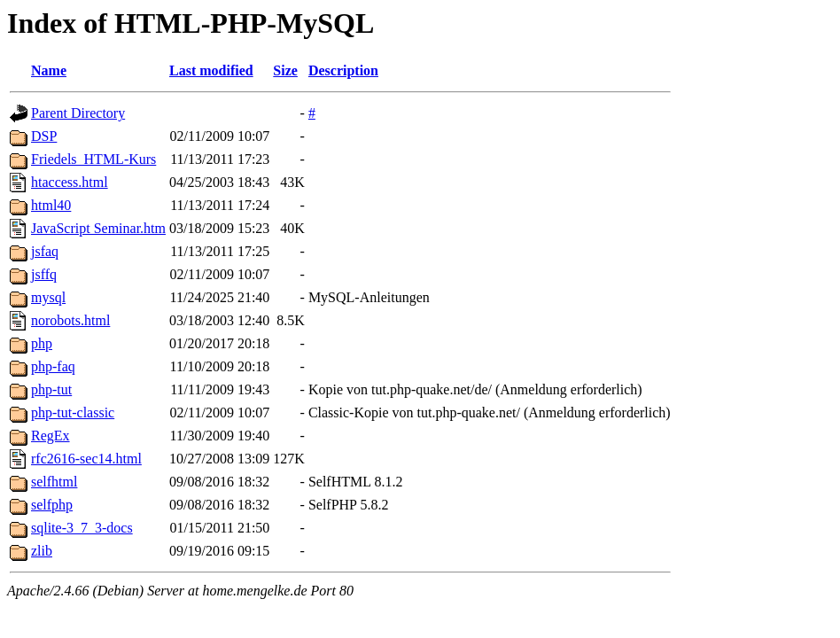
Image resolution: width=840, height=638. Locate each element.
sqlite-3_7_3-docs (82, 528)
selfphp (52, 505)
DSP (44, 136)
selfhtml (54, 482)
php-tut (51, 389)
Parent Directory (78, 113)
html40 (51, 205)
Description (343, 70)
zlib (42, 551)
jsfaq (45, 251)
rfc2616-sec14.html (86, 459)
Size (285, 70)
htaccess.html (70, 182)
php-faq (53, 366)
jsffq (44, 274)
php (42, 343)
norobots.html (70, 320)
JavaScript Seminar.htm (98, 228)
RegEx (51, 436)
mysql (48, 297)
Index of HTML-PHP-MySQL (191, 23)
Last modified (211, 70)
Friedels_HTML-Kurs (93, 159)
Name (49, 70)
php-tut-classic (73, 412)
